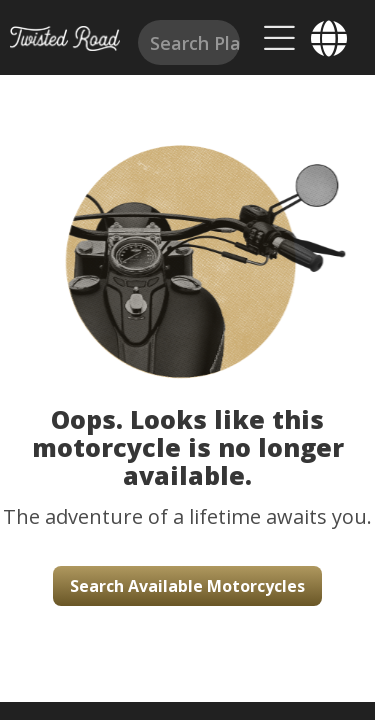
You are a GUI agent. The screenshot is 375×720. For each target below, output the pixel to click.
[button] (187, 240)
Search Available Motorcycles (187, 586)
